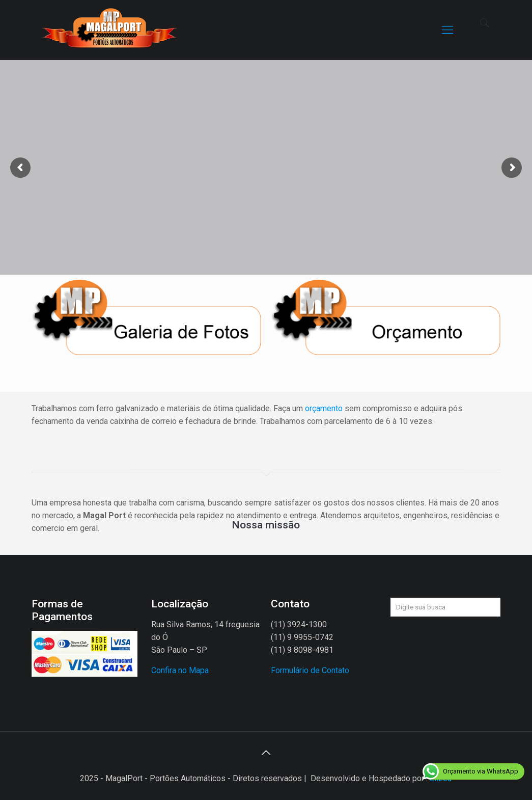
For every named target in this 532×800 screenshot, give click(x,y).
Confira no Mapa (180, 670)
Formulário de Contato (310, 670)
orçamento (324, 408)
